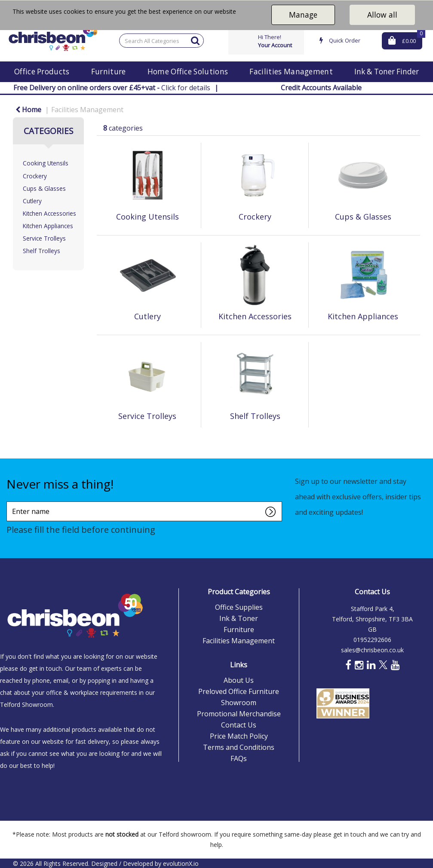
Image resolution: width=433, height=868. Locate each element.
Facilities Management (291, 72)
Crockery (35, 176)
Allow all (382, 15)
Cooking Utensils (46, 163)
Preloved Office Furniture (239, 691)
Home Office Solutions (188, 72)
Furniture (109, 72)
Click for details (112, 88)
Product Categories (239, 592)
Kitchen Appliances (48, 226)
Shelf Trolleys (41, 251)
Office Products (42, 72)
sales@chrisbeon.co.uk (372, 650)
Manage (303, 15)
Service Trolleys (44, 238)
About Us (239, 680)
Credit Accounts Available (321, 88)
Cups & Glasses (44, 188)
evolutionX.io (181, 863)
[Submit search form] (195, 40)
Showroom (239, 703)
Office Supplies (239, 607)
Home (28, 110)
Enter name (9, 501)
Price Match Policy (239, 736)
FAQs (239, 758)
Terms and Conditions (239, 747)
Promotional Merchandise (239, 714)
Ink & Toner (239, 618)
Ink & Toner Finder (387, 72)
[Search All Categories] (161, 41)
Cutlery (32, 201)
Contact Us (239, 725)
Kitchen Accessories (49, 213)
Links (239, 665)
